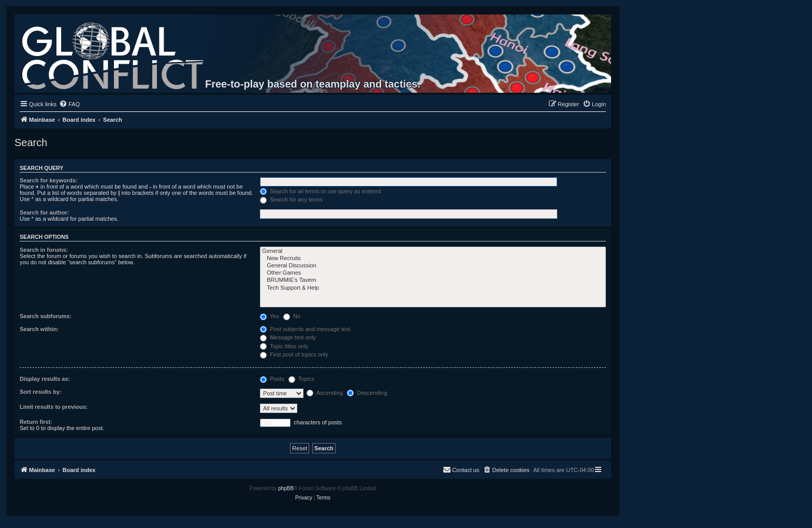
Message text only (288, 337)
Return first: (36, 422)
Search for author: (44, 212)
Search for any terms (291, 199)
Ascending (325, 393)
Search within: (39, 329)
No (292, 316)
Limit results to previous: (54, 407)
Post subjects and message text (305, 329)
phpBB (286, 488)
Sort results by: (41, 392)
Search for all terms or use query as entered (321, 191)
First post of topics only (294, 354)
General (433, 251)
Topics (301, 379)
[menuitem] (69, 104)
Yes (270, 316)
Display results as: (45, 379)
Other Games (433, 273)
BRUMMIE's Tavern (433, 280)
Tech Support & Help (433, 288)
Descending (367, 393)
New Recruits (433, 259)
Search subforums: (46, 316)
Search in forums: (44, 250)
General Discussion (433, 266)
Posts (272, 379)
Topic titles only (284, 346)
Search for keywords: (49, 180)
